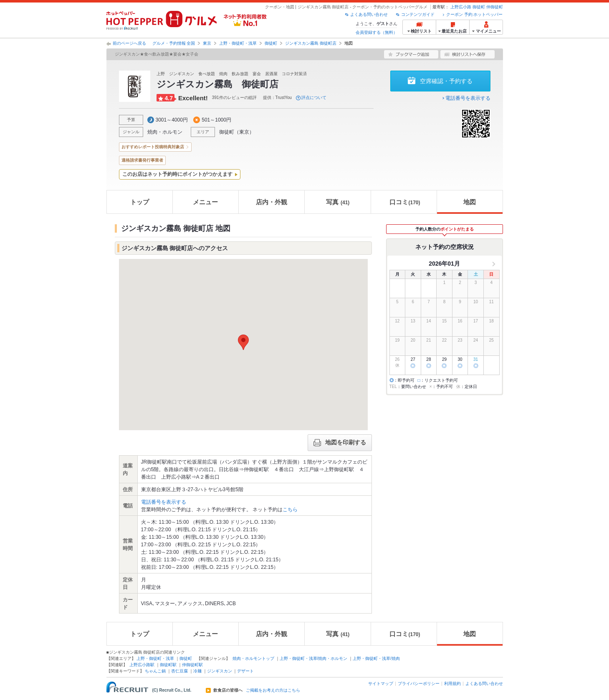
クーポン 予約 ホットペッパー (475, 14)
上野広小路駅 (142, 665)
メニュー (205, 202)
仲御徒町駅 (192, 665)
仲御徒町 (495, 7)
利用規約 (452, 684)
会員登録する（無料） (377, 32)
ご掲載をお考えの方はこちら (273, 690)
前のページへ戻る (129, 43)
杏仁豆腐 (179, 671)
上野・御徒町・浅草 (238, 43)
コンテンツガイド (418, 14)
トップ (140, 202)
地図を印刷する (340, 443)
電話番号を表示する (468, 98)
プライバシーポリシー (419, 684)
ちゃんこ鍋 (155, 671)
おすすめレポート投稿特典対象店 (153, 147)
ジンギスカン (220, 671)
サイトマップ (381, 684)
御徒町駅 (168, 665)
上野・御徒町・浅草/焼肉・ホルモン (314, 658)
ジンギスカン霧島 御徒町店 (311, 43)
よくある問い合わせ (369, 14)
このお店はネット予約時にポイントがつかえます (177, 174)
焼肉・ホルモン (165, 132)
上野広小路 (461, 7)
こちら (290, 510)
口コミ (405, 202)
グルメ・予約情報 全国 (174, 43)
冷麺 (197, 671)
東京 (207, 43)
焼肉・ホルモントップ (253, 658)
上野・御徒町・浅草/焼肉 (376, 658)
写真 (338, 202)
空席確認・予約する (446, 81)
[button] (243, 342)
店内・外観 (272, 202)
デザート (245, 671)
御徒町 (479, 7)
